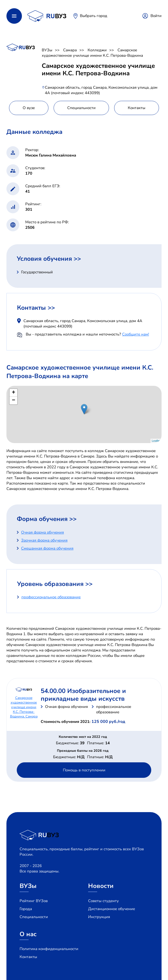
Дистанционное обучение (112, 909)
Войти (156, 16)
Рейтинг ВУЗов (34, 901)
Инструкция (99, 917)
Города (26, 909)
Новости (101, 886)
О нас (28, 934)
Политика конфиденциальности (49, 949)
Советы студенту (103, 901)
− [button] (14, 401)
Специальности (34, 917)
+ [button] (14, 393)
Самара (70, 50)
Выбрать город (94, 16)
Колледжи (97, 50)
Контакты (28, 957)
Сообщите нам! (136, 334)
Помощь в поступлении (84, 770)
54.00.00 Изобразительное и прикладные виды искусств (83, 695)
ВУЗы (47, 50)
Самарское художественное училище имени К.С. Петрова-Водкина (92, 53)
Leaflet (156, 441)
